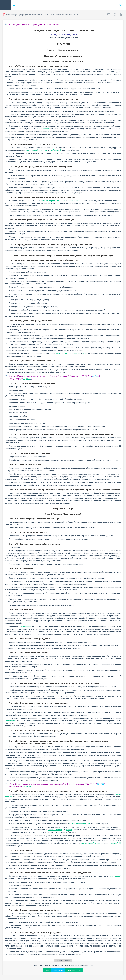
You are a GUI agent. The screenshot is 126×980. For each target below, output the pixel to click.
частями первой (48, 201)
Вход (47, 970)
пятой (85, 353)
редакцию (27, 379)
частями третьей (63, 353)
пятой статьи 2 (55, 150)
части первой (43, 129)
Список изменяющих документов (63, 38)
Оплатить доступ (74, 970)
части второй (115, 876)
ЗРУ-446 (96, 376)
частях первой (32, 150)
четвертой (43, 150)
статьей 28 (116, 843)
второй (69, 830)
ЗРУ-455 (101, 784)
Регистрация (58, 970)
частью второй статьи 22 (92, 843)
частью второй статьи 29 (80, 824)
